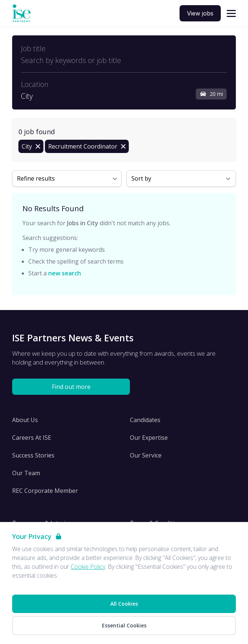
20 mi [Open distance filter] (211, 94)
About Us (25, 420)
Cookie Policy (88, 567)
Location (35, 84)
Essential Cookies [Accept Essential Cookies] (124, 625)
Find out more (71, 387)
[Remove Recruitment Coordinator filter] (87, 146)
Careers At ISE (32, 438)
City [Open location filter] (27, 96)
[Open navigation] (231, 13)
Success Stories (33, 455)
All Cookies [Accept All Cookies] (124, 604)
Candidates (145, 420)
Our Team (26, 473)
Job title (33, 49)
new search (65, 273)
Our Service (146, 455)
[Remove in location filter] (31, 146)
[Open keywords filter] (124, 60)
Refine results (36, 178)
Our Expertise (149, 438)
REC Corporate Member (45, 491)
